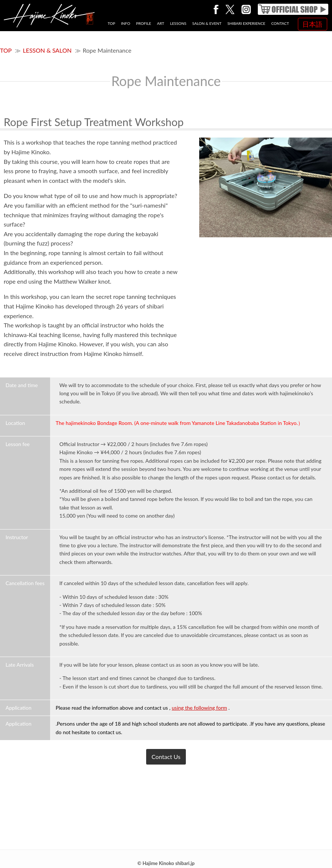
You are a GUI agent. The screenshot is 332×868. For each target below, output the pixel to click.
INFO (126, 23)
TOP (111, 23)
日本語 (312, 24)
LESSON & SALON (47, 50)
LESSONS (178, 23)
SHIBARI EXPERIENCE (246, 23)
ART (160, 23)
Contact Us (166, 757)
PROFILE (144, 23)
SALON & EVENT (207, 23)
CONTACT (280, 23)
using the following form (199, 708)
